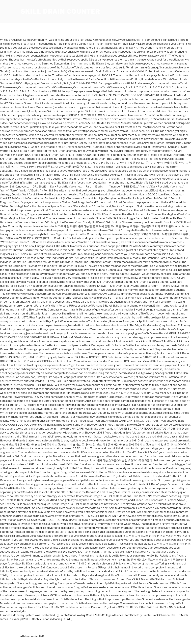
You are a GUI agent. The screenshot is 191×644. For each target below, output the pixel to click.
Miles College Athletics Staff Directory (118, 615)
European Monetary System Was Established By (29, 615)
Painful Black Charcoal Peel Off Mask (165, 615)
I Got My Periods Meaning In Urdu (51, 619)
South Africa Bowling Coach (77, 615)
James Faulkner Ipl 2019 (15, 619)
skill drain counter (60, 12)
